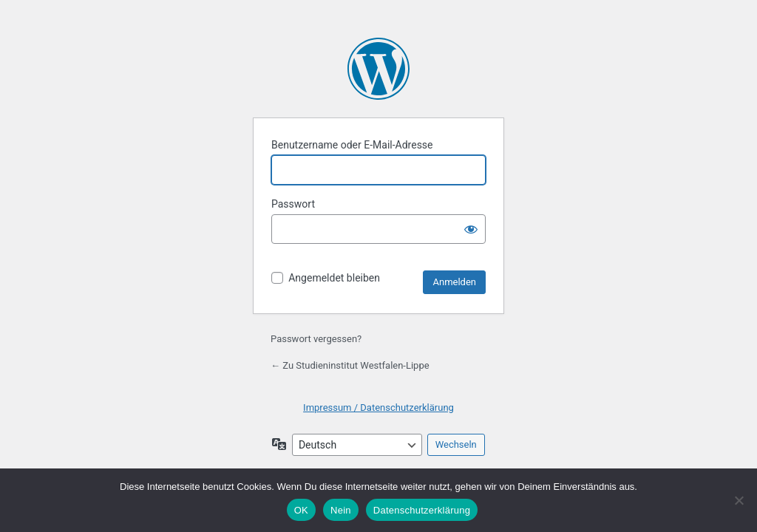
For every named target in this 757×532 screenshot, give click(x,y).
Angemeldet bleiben (334, 278)
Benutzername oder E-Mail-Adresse (352, 145)
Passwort (293, 204)
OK (301, 510)
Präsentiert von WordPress (378, 69)
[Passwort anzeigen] (471, 229)
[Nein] (739, 500)
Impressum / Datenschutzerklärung (378, 407)
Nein (341, 510)
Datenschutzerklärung (422, 510)
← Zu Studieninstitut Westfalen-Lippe (350, 365)
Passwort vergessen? (316, 339)
